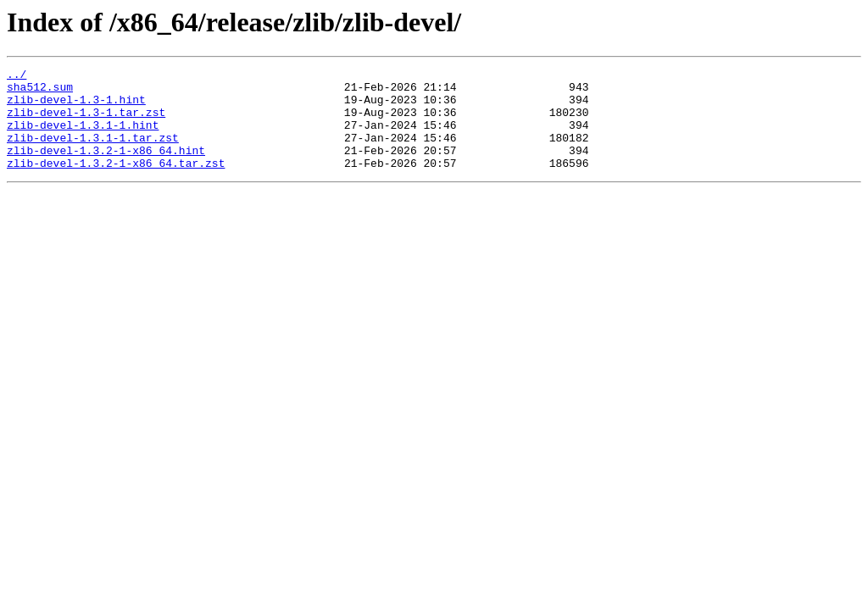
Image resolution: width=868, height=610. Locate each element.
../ (17, 76)
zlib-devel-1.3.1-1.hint (83, 137)
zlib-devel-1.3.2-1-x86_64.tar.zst (116, 183)
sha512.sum (40, 91)
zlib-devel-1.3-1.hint (76, 107)
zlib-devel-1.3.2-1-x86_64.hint (106, 168)
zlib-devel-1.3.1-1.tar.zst (93, 152)
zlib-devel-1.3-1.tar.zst (86, 122)
